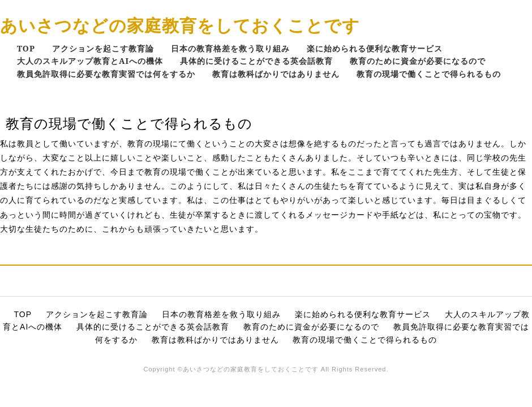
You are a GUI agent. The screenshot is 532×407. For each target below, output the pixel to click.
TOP (26, 48)
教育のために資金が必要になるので (418, 61)
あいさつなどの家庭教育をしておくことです (180, 25)
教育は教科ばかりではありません (276, 74)
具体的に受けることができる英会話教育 (256, 61)
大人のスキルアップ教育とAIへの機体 (90, 61)
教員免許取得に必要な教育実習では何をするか (106, 74)
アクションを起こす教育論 (103, 48)
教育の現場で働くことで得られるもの (429, 74)
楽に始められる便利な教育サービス (375, 48)
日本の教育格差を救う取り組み (230, 48)
